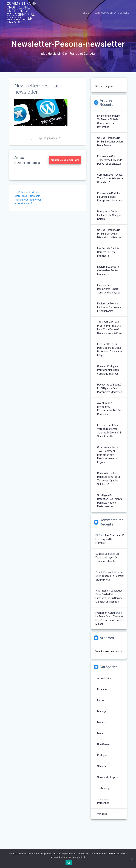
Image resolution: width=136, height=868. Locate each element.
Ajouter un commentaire (65, 160)
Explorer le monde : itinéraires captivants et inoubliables (109, 307)
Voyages (102, 814)
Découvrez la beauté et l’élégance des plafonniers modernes (110, 388)
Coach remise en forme (109, 572)
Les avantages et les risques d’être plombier (110, 539)
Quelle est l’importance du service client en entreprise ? (109, 598)
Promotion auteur (106, 613)
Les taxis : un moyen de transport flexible (107, 558)
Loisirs (101, 700)
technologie (104, 788)
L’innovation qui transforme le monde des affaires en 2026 (110, 160)
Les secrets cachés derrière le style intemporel (108, 252)
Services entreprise (108, 777)
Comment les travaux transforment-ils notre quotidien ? (110, 178)
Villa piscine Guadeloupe (109, 591)
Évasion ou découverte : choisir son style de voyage (109, 289)
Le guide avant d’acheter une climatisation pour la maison (110, 620)
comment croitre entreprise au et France (22, 13)
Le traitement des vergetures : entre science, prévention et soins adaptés (110, 431)
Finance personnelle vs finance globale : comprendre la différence (108, 121)
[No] (132, 859)
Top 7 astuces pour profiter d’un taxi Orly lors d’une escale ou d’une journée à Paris (110, 328)
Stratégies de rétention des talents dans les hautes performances (110, 501)
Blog (86, 13)
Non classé (103, 744)
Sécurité (102, 766)
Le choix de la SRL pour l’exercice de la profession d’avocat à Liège (110, 350)
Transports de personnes (105, 801)
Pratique (102, 755)
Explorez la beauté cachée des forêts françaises (108, 270)
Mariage (102, 711)
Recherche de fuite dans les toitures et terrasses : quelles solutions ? (109, 479)
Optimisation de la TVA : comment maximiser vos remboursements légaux (108, 455)
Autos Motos (104, 678)
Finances (102, 689)
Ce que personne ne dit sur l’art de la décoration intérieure (109, 234)
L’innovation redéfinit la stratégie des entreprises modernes (110, 197)
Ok (69, 863)
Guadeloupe (102, 554)
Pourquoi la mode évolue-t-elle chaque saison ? (109, 215)
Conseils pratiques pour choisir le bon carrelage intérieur (108, 370)
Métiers (101, 722)
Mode (100, 733)
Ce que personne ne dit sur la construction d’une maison (110, 142)
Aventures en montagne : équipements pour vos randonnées (110, 409)
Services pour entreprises (112, 13)
